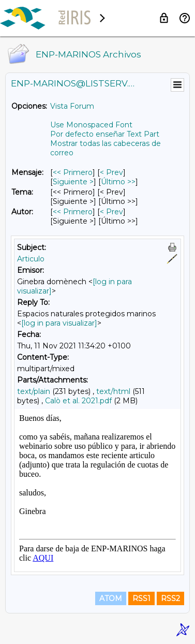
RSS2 (170, 598)
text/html (113, 391)
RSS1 (141, 598)
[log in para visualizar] (59, 323)
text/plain (34, 391)
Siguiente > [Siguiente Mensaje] (73, 182)
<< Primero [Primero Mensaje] (73, 172)
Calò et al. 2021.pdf (78, 401)
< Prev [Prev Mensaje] (111, 172)
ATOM (111, 598)
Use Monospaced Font (91, 125)
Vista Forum (72, 106)
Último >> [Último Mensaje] (118, 182)
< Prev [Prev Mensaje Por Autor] (111, 212)
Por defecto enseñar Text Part (105, 134)
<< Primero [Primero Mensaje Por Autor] (73, 212)
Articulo (31, 259)
